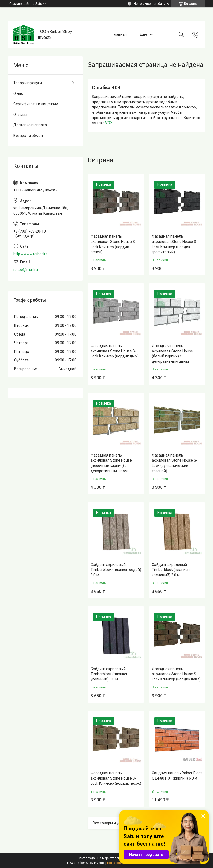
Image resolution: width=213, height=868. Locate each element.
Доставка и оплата (30, 125)
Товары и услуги (28, 83)
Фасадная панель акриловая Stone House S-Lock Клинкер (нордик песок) (116, 778)
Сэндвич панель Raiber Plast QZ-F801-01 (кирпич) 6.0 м (177, 776)
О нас (18, 93)
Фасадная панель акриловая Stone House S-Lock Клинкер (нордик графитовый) (175, 244)
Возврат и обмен (28, 136)
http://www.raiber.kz (30, 254)
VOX (109, 123)
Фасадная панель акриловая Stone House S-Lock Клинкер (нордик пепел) (113, 244)
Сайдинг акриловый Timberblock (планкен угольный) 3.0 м (109, 674)
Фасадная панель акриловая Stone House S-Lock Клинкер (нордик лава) (176, 674)
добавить (161, 4)
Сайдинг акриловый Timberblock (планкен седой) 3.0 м (116, 570)
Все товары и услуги (110, 823)
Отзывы (20, 115)
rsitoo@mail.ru (26, 270)
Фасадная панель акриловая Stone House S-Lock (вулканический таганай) (175, 463)
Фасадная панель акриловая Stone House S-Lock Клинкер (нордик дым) (115, 351)
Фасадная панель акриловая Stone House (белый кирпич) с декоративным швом (172, 354)
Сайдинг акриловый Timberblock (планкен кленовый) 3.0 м (171, 570)
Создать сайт (19, 4)
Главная (120, 34)
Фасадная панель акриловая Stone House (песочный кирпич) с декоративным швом (111, 463)
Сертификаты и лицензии (36, 104)
